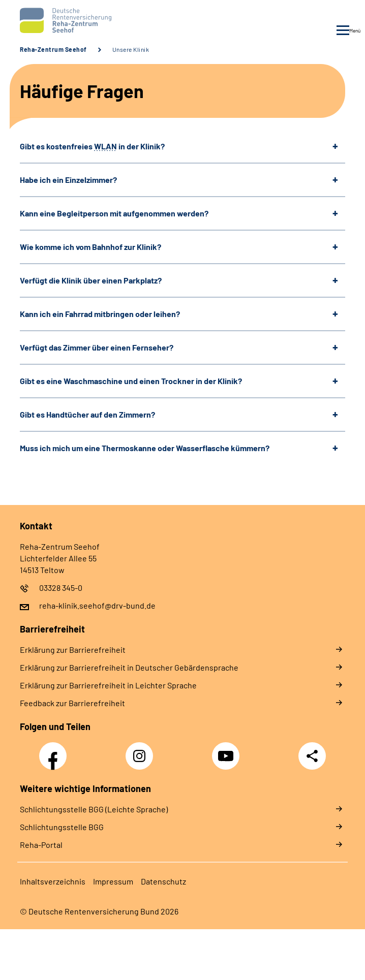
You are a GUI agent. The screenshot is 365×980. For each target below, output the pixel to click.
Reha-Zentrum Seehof (53, 49)
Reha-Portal (41, 845)
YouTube (227, 750)
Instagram (142, 750)
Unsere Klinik (131, 49)
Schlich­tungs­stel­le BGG (62, 827)
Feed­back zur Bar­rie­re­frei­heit (72, 703)
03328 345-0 (61, 588)
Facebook (55, 750)
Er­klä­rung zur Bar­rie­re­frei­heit (73, 650)
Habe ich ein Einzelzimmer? (68, 180)
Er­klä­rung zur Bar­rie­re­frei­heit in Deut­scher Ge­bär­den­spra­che (129, 667)
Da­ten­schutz (163, 881)
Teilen (312, 756)
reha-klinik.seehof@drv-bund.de (97, 605)
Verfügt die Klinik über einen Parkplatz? (91, 280)
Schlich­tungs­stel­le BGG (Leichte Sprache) (94, 809)
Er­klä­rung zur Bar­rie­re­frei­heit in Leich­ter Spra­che (108, 685)
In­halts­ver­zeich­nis (53, 881)
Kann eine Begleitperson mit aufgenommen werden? (114, 213)
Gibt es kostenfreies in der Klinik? (92, 146)
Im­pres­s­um (113, 881)
